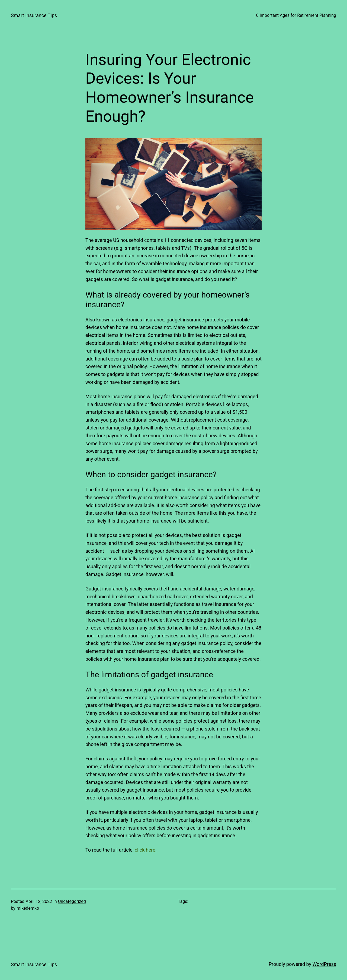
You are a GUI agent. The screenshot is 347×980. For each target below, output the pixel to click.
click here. (146, 850)
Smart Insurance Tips (34, 15)
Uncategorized (72, 901)
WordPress (324, 964)
